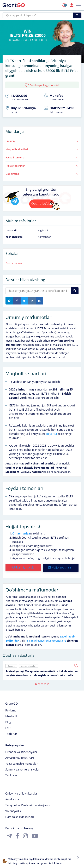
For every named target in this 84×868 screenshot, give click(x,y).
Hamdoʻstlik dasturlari (20, 816)
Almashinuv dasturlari (20, 757)
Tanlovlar (11, 775)
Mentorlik (11, 716)
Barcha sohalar (14, 263)
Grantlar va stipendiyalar (21, 751)
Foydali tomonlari (42, 157)
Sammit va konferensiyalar (22, 769)
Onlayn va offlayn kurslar (21, 793)
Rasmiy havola (23, 567)
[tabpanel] (42, 670)
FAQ (8, 727)
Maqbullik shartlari (42, 149)
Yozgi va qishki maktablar (22, 763)
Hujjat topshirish (42, 166)
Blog (8, 721)
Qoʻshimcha (42, 174)
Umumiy (42, 141)
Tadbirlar (11, 733)
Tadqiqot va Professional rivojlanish (28, 804)
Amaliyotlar (13, 799)
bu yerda (51, 434)
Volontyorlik (13, 810)
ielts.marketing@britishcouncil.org (46, 640)
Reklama (11, 710)
